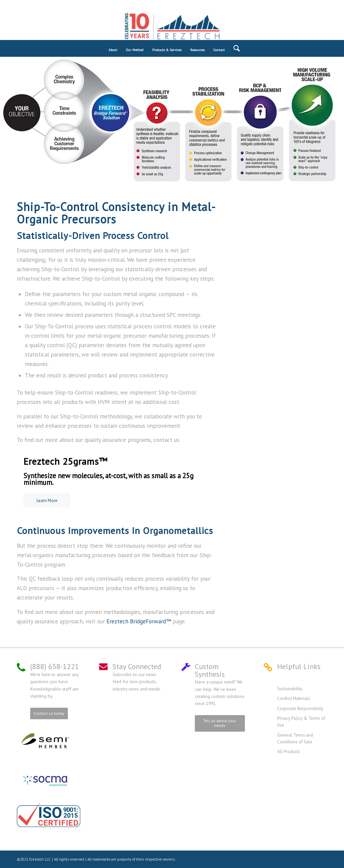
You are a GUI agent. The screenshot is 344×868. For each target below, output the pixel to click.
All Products (289, 752)
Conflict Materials (294, 698)
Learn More (47, 501)
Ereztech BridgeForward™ (139, 621)
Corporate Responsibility (300, 709)
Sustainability (290, 689)
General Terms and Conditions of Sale (295, 738)
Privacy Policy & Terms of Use (301, 722)
